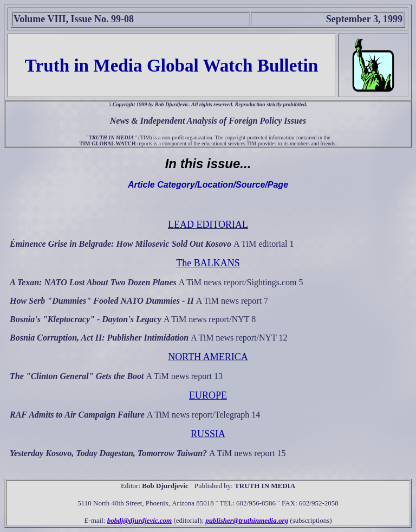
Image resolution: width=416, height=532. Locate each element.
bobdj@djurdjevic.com (140, 520)
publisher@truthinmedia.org (247, 520)
